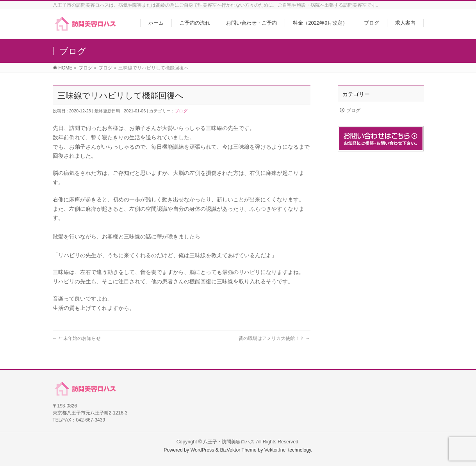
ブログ (181, 111)
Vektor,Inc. (276, 450)
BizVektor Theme (238, 450)
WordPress (202, 450)
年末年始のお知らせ (77, 338)
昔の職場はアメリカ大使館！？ (274, 338)
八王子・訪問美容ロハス (229, 442)
